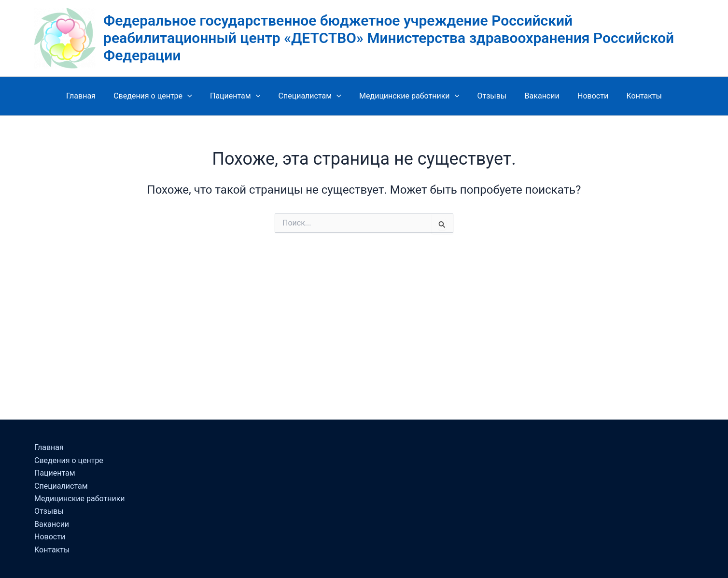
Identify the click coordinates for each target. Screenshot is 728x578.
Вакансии (537, 96)
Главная (91, 96)
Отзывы (489, 96)
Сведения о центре (160, 96)
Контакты (634, 96)
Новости (585, 96)
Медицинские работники (409, 96)
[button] (195, 96)
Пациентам (240, 96)
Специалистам (312, 96)
